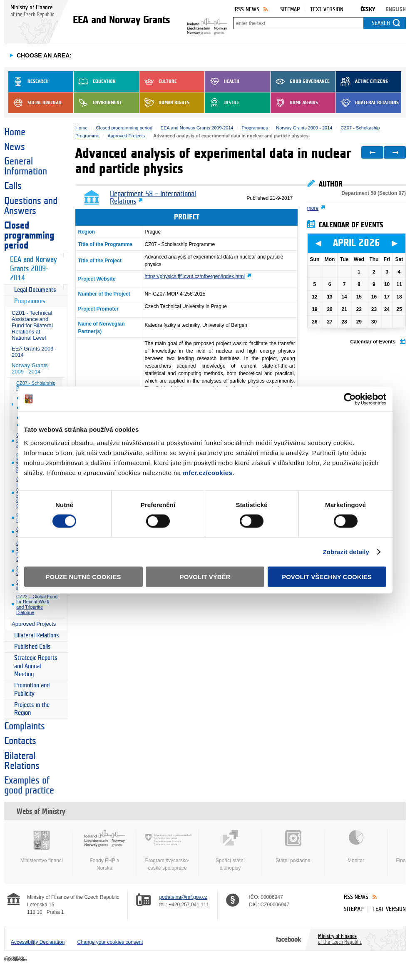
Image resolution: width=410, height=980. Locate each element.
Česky (368, 9)
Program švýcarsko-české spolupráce (167, 851)
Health (222, 82)
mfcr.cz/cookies (207, 472)
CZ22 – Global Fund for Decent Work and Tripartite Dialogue (37, 604)
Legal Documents (35, 290)
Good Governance (300, 82)
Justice (222, 103)
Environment (98, 103)
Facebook (289, 939)
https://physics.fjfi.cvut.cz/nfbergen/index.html (195, 276)
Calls (13, 186)
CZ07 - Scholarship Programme (36, 386)
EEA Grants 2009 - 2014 (34, 352)
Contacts (20, 741)
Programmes (30, 301)
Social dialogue (35, 103)
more (313, 208)
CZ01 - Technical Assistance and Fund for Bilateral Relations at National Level (32, 325)
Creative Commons (16, 959)
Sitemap (290, 9)
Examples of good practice (29, 786)
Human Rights (164, 103)
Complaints (25, 726)
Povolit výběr (205, 576)
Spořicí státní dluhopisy (230, 851)
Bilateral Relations (367, 103)
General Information (26, 167)
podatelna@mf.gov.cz (183, 897)
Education (95, 82)
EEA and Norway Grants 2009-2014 (33, 269)
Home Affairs (294, 103)
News (15, 147)
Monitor (356, 847)
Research (29, 82)
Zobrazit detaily (346, 552)
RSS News (247, 9)
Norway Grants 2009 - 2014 (30, 368)
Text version (327, 9)
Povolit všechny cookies (327, 576)
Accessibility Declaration (38, 942)
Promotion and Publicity (32, 690)
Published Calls (32, 647)
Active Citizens (362, 82)
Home (15, 132)
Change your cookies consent (110, 942)
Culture (158, 82)
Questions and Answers (31, 206)
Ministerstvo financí (42, 847)
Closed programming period (29, 236)
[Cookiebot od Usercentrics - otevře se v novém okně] (350, 399)
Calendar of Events (373, 342)
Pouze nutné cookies (83, 576)
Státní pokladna (293, 847)
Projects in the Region (32, 709)
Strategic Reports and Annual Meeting (36, 666)
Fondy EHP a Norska (104, 851)
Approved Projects (34, 624)
